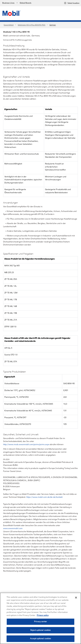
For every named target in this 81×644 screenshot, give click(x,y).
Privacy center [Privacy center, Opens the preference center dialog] (40, 622)
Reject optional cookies (41, 630)
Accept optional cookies (41, 639)
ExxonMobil (9, 25)
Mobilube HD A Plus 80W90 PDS (32, 25)
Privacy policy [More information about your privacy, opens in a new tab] (43, 615)
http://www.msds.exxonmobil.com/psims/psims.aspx (26, 444)
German (53, 25)
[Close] (76, 598)
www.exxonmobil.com (13, 528)
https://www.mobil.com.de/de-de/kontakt (44, 497)
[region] (40, 618)
